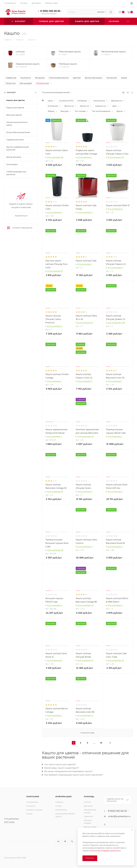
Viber (72, 841)
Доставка (88, 806)
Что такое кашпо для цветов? (60, 764)
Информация (63, 796)
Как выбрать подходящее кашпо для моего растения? (74, 775)
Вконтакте (58, 841)
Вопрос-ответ (90, 827)
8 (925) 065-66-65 (50, 11)
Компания (33, 796)
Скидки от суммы (34, 810)
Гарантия (88, 816)
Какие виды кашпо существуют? (62, 768)
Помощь (89, 796)
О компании (32, 802)
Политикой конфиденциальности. (105, 851)
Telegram (65, 841)
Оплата (87, 802)
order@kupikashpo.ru (119, 816)
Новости (59, 802)
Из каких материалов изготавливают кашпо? (68, 771)
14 (101, 743)
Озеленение (61, 810)
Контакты (31, 806)
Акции (29, 814)
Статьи (58, 806)
